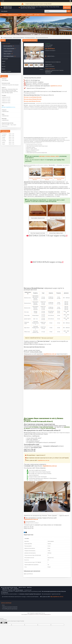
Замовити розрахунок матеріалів (10, 607)
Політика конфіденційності (45, 614)
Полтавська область (30, 38)
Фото (3, 605)
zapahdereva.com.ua (56, 86)
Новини (4, 61)
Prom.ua (43, 613)
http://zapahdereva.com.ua (57, 597)
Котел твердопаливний (9, 49)
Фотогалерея (5, 59)
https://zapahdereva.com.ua (9, 107)
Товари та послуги (13, 15)
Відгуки (3, 69)
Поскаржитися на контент (33, 614)
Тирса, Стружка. (7, 54)
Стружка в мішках (8, 51)
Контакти (30, 15)
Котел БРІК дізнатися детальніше (10, 609)
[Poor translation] (5, 623)
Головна (4, 15)
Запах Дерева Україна (19, 38)
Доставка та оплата (40, 15)
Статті (3, 64)
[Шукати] (69, 11)
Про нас (23, 15)
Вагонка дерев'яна (8, 46)
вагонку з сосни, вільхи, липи (49, 156)
